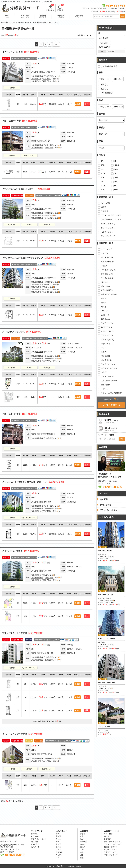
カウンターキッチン (109, 368)
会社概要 (61, 16)
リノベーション (107, 331)
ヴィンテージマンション (111, 220)
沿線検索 (43, 16)
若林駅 (46, 215)
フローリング (106, 249)
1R (102, 161)
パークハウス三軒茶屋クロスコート (27, 189)
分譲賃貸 (12, 88)
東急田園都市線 (37, 76)
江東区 (58, 850)
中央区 (58, 836)
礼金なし (105, 89)
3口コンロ (105, 389)
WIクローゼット (107, 344)
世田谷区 (40, 72)
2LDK (103, 173)
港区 (57, 834)
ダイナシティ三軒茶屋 (21, 52)
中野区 (58, 847)
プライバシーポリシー (39, 839)
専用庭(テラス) (107, 274)
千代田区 (59, 852)
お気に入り (50, 8)
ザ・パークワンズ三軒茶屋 (23, 734)
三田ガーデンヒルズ (106, 595)
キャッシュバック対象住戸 (112, 393)
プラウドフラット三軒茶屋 (23, 633)
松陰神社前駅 (48, 292)
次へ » (56, 44)
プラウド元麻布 (104, 727)
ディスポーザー (107, 376)
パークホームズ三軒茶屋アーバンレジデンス (31, 258)
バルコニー (105, 282)
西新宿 (83, 844)
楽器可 (29, 225)
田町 (82, 855)
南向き (104, 307)
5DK (103, 190)
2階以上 (104, 266)
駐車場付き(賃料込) (109, 294)
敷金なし (105, 85)
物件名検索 (35, 847)
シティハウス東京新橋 (106, 683)
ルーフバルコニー (108, 278)
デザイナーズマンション (29, 518)
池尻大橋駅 (49, 356)
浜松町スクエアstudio (106, 639)
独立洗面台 (105, 319)
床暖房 (104, 352)
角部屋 (104, 298)
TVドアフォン (107, 327)
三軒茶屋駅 (49, 76)
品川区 (58, 844)
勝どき (83, 834)
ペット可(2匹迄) (107, 340)
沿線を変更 (104, 43)
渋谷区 (58, 842)
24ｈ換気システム (108, 270)
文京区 (58, 858)
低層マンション (29, 156)
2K (102, 169)
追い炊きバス (106, 360)
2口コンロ (105, 315)
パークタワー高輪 (105, 551)
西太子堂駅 (47, 81)
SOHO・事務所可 (108, 224)
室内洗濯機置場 (107, 262)
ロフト (104, 348)
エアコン (105, 253)
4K (102, 182)
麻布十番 (83, 842)
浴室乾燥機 (105, 356)
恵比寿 (83, 847)
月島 (82, 836)
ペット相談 (12, 225)
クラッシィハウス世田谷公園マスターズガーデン (33, 482)
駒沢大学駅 (49, 145)
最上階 (104, 303)
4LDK (103, 186)
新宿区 (58, 839)
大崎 (82, 850)
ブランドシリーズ (108, 236)
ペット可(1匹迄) (107, 335)
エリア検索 (25, 16)
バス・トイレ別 (107, 257)
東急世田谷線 (36, 79)
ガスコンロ (105, 286)
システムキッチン (108, 364)
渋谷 (82, 852)
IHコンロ (105, 311)
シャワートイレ (107, 323)
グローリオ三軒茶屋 (20, 414)
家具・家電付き (107, 290)
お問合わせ (79, 16)
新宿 (82, 839)
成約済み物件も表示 (109, 66)
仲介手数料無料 (107, 93)
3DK (103, 177)
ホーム (8, 16)
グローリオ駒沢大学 (20, 121)
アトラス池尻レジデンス (22, 332)
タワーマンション (108, 228)
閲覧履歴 (60, 8)
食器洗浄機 (105, 385)
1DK (103, 165)
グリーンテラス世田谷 (21, 551)
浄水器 (104, 372)
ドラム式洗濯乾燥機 (109, 381)
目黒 (82, 858)
